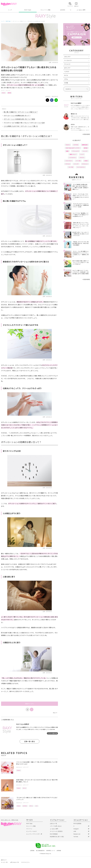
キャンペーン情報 (45, 10)
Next (55, 713)
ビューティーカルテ (32, 831)
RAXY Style (28, 10)
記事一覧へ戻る (30, 741)
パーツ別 (78, 161)
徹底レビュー (73, 154)
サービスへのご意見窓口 (56, 831)
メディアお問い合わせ (56, 826)
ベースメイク (68, 60)
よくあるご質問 (81, 10)
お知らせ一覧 (53, 824)
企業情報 (32, 851)
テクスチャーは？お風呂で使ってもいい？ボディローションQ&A (24, 123)
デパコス (68, 164)
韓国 (67, 151)
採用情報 (59, 851)
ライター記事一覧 (52, 733)
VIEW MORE (86, 134)
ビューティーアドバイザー (33, 834)
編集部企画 (85, 145)
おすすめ (25, 806)
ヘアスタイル (72, 158)
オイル (24, 788)
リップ (82, 154)
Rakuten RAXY (9, 4)
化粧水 (86, 161)
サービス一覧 (4, 862)
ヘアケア (67, 72)
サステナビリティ (26, 862)
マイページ (29, 829)
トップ (10, 10)
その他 (66, 83)
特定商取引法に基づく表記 (57, 837)
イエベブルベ (69, 161)
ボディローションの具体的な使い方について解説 (19, 119)
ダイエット (85, 164)
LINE (75, 831)
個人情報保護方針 (40, 851)
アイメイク (67, 64)
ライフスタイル (81, 167)
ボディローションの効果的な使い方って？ (17, 116)
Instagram (76, 829)
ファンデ (76, 164)
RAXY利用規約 (54, 834)
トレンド (85, 151)
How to (4, 93)
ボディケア (8, 90)
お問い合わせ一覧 (14, 862)
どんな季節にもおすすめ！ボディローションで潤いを (21, 126)
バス (36, 806)
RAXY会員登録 (77, 824)
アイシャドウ (76, 151)
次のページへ (30, 704)
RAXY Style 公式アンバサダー (73, 148)
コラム (66, 79)
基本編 (9, 93)
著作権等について (51, 851)
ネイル (66, 75)
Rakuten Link (77, 834)
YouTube (76, 837)
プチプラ (82, 158)
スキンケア (67, 57)
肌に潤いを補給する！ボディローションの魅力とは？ (21, 112)
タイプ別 (71, 167)
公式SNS (63, 10)
